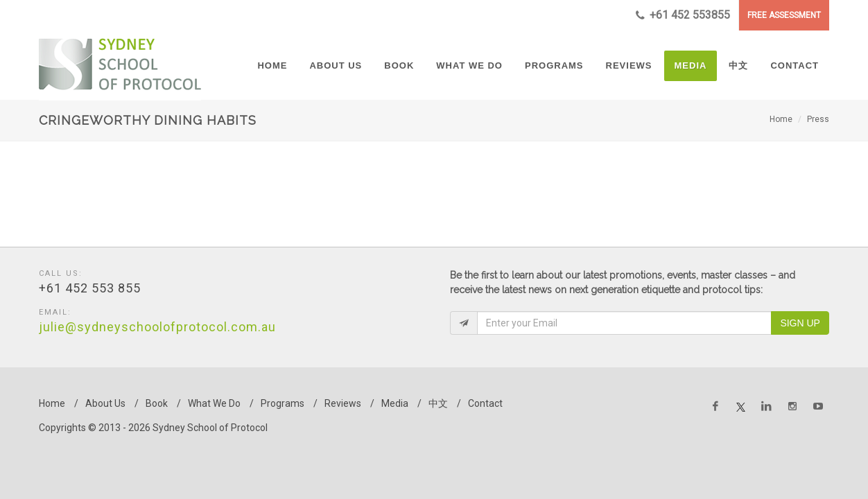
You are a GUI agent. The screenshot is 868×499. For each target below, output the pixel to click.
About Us (105, 403)
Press (818, 119)
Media (395, 403)
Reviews (343, 403)
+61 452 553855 (683, 15)
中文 (438, 403)
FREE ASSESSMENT (784, 15)
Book (157, 403)
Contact (485, 403)
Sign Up (800, 323)
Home (781, 119)
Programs (283, 403)
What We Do (214, 403)
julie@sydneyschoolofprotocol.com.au (157, 327)
